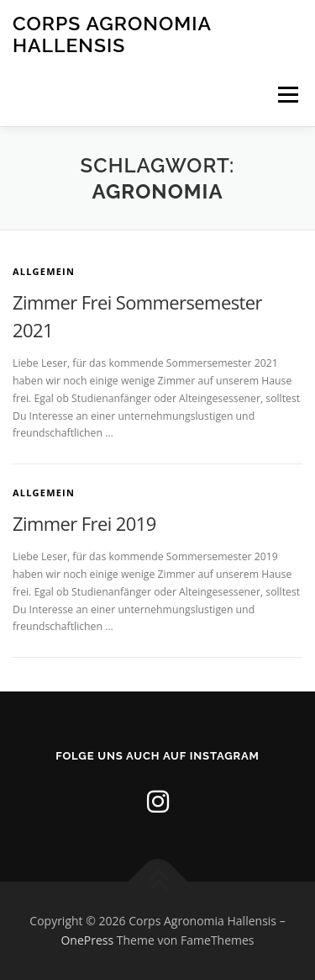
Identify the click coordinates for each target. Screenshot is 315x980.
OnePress (87, 940)
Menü (287, 95)
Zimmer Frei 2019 (84, 523)
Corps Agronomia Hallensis (112, 34)
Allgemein (44, 271)
